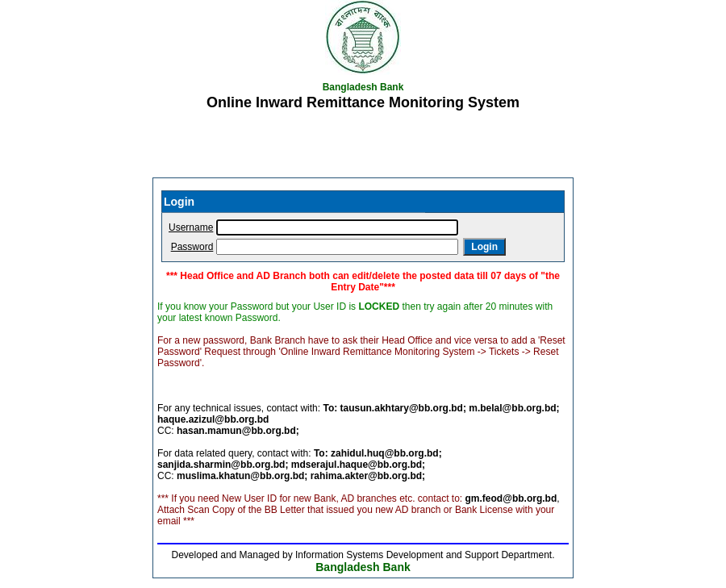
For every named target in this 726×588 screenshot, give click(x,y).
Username (191, 227)
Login (484, 247)
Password (192, 247)
